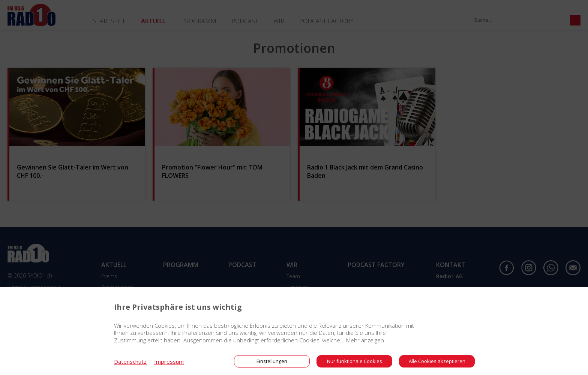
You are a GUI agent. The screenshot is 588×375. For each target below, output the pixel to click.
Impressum (169, 361)
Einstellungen (272, 361)
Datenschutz (130, 361)
